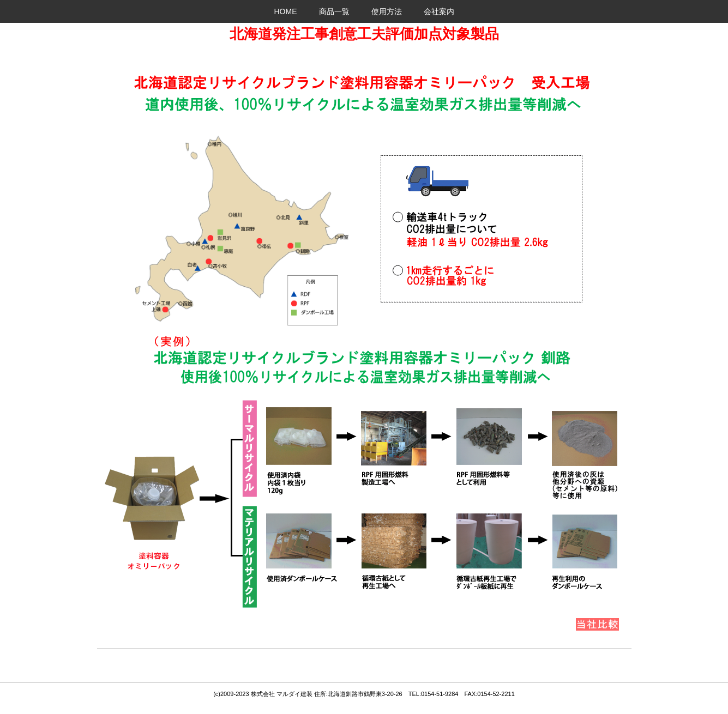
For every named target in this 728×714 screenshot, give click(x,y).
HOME (286, 11)
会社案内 (439, 11)
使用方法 (387, 11)
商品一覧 (334, 11)
